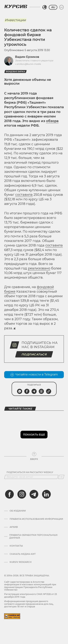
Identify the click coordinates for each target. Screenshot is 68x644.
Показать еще (34, 435)
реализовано (39, 268)
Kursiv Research (21, 562)
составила (24, 195)
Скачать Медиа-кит (23, 554)
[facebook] (9, 494)
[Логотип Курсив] (16, 6)
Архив (14, 527)
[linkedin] (46, 494)
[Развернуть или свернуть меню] (61, 7)
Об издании (18, 511)
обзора (52, 121)
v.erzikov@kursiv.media (28, 64)
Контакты (16, 546)
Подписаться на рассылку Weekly (30, 472)
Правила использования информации (36, 519)
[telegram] (34, 494)
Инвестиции (15, 20)
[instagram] (22, 494)
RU (53, 7)
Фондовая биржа (16, 72)
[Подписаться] (61, 477)
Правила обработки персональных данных (33, 536)
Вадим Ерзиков (27, 57)
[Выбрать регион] (45, 7)
